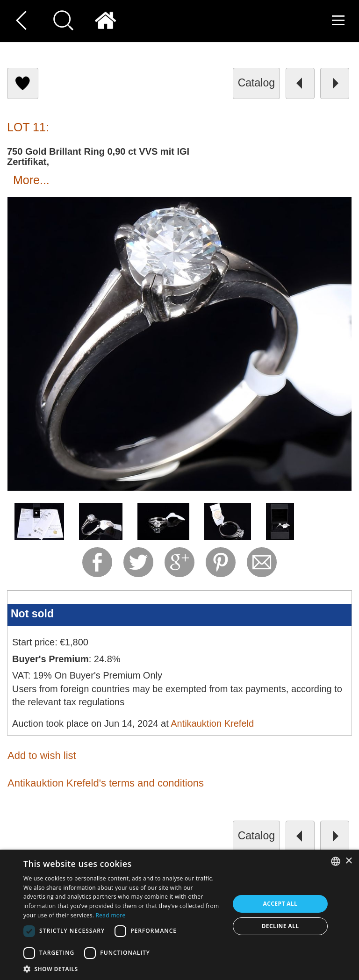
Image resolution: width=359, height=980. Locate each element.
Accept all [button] (280, 904)
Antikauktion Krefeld (212, 723)
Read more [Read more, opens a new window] (111, 915)
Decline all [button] (280, 926)
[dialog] (179, 915)
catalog (256, 83)
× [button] (348, 861)
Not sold (32, 614)
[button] (123, 969)
